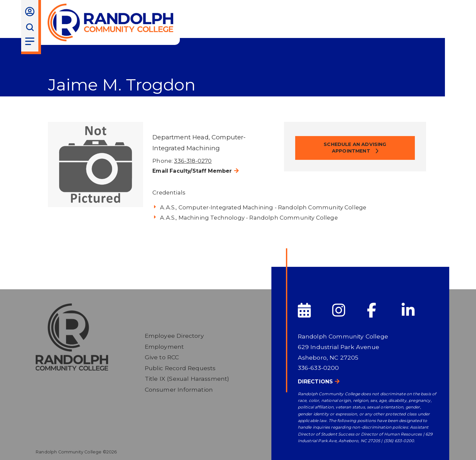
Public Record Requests (180, 368)
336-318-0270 (193, 161)
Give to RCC (162, 357)
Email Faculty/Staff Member (192, 171)
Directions (316, 382)
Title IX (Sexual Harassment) (187, 379)
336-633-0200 (318, 368)
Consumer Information (179, 389)
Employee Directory (174, 336)
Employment (164, 347)
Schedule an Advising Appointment (355, 148)
